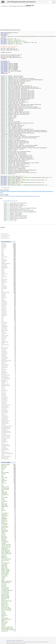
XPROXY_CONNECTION (9, 552)
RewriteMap (9, 380)
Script (52, 191)
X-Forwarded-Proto (9, 513)
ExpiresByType (9, 191)
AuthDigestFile (9, 404)
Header (22, 191)
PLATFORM (9, 613)
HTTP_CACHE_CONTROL (9, 559)
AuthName (9, 296)
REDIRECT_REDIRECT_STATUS (9, 628)
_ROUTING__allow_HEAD (9, 545)
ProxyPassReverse (9, 410)
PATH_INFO (9, 534)
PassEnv (9, 388)
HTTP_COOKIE (9, 501)
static (9, 475)
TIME (9, 476)
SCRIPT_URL (9, 555)
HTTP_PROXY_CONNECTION (9, 590)
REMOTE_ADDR (9, 505)
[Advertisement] (28, 17)
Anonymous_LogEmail (9, 438)
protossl (9, 491)
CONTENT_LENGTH (9, 573)
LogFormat (9, 393)
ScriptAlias (9, 389)
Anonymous (9, 324)
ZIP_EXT (9, 617)
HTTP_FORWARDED (9, 588)
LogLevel (9, 414)
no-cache (9, 500)
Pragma (9, 499)
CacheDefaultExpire (9, 450)
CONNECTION (9, 541)
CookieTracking (9, 416)
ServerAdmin (9, 402)
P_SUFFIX (9, 577)
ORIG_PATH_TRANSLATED (9, 610)
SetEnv (2, 193)
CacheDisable (9, 398)
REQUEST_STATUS (9, 605)
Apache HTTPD (20, 640)
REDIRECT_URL (9, 558)
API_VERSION (9, 585)
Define (9, 321)
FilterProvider (9, 307)
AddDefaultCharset (9, 267)
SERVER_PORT (9, 480)
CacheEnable (9, 447)
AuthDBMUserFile (9, 422)
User (9, 278)
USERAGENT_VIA (9, 548)
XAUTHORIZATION (9, 542)
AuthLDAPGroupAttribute (9, 456)
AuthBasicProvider (9, 342)
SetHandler (9, 316)
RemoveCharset (9, 376)
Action (9, 319)
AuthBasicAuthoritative (9, 385)
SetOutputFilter (9, 279)
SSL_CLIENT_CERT (9, 594)
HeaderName (9, 341)
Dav (9, 346)
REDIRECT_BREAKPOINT (9, 619)
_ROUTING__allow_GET (9, 546)
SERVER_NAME (29, 196)
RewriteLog (9, 396)
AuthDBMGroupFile (9, 423)
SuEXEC (9, 455)
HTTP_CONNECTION (9, 563)
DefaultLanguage (9, 330)
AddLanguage (9, 351)
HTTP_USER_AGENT (9, 488)
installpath (9, 614)
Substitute (9, 371)
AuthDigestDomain (9, 417)
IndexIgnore (9, 294)
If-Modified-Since (9, 531)
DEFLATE (9, 469)
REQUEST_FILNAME (9, 569)
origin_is (9, 580)
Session (9, 299)
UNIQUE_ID (9, 621)
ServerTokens (9, 286)
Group (9, 320)
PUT (9, 496)
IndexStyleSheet (9, 354)
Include (9, 275)
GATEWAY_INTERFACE (9, 583)
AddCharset (9, 281)
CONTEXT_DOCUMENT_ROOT (9, 627)
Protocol (9, 334)
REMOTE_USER (9, 521)
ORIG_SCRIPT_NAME (9, 607)
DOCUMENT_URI (8, 631)
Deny (9, 252)
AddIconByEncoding (9, 378)
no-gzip (9, 479)
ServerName (9, 350)
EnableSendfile (9, 419)
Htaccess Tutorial (4, 234)
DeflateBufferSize (9, 442)
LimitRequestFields (9, 444)
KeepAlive (9, 332)
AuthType (9, 300)
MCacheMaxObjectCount (9, 433)
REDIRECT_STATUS (9, 487)
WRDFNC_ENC (9, 566)
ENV (1, 196)
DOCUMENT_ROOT (9, 495)
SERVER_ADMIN (9, 530)
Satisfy (9, 284)
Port (9, 290)
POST (9, 486)
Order (9, 254)
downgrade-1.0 (9, 520)
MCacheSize (9, 434)
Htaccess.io (9, 640)
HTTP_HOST (5, 196)
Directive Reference (5, 237)
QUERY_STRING (15, 196)
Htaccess (14, 640)
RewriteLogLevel (9, 391)
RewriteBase (9, 248)
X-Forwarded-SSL (9, 618)
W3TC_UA (9, 535)
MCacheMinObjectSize (9, 429)
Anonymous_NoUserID (9, 436)
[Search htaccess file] (45, 2)
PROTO (9, 503)
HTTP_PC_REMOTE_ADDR (9, 554)
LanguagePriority (9, 367)
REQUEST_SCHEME (9, 572)
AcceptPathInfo (9, 333)
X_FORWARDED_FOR (9, 550)
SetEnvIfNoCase (9, 274)
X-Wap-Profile (9, 514)
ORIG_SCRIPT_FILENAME (9, 609)
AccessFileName (9, 418)
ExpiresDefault (14, 191)
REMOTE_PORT (9, 615)
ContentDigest (9, 370)
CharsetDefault (9, 362)
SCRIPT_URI (9, 586)
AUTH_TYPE (9, 584)
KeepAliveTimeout (9, 457)
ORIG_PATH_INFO (9, 622)
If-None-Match (9, 537)
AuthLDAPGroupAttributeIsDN (9, 454)
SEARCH (9, 533)
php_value (30, 191)
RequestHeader (9, 282)
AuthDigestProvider (9, 384)
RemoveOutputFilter (9, 408)
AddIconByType (9, 366)
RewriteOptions (9, 304)
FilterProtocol (9, 308)
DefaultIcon (9, 355)
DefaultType (9, 374)
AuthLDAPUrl (9, 395)
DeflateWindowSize (9, 459)
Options (9, 249)
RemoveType (9, 338)
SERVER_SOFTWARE (9, 596)
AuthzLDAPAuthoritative (9, 405)
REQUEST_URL (9, 556)
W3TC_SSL (9, 529)
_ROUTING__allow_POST (9, 547)
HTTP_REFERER (9, 497)
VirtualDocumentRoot (9, 292)
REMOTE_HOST (9, 538)
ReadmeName (9, 337)
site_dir (9, 611)
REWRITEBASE (9, 518)
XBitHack (9, 363)
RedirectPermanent (9, 345)
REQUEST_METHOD (9, 489)
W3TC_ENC (9, 510)
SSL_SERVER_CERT (9, 592)
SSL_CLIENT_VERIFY (9, 593)
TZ (9, 512)
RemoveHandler (9, 322)
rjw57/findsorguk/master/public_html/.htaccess (20, 6)
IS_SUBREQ (9, 543)
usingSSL (9, 579)
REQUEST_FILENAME (9, 465)
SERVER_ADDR (9, 492)
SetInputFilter (9, 409)
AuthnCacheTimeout (9, 452)
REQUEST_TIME (9, 604)
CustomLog (9, 392)
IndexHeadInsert (9, 372)
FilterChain (9, 305)
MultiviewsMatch (9, 412)
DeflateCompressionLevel (9, 360)
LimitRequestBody (9, 336)
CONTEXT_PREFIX (9, 516)
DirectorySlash (9, 329)
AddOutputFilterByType (9, 263)
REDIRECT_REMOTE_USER (9, 601)
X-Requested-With (9, 507)
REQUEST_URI (23, 196)
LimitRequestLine (9, 448)
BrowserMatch (9, 287)
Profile (9, 509)
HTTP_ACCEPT (9, 525)
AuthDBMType (9, 439)
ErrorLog (9, 443)
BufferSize (9, 451)
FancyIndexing (9, 328)
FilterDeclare (9, 309)
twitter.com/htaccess (5, 238)
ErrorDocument (9, 257)
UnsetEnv (9, 383)
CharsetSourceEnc (9, 364)
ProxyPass (9, 387)
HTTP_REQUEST (9, 564)
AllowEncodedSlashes (9, 421)
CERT (9, 562)
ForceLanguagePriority (9, 379)
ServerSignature (9, 303)
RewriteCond (38, 191)
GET (9, 484)
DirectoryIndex (9, 265)
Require (9, 270)
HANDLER (9, 522)
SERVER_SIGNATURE (9, 597)
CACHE (9, 508)
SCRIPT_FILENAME (9, 472)
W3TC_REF (9, 539)
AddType (9, 262)
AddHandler (9, 295)
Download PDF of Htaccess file (10, 201)
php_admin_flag (9, 400)
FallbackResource (9, 326)
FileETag (19, 191)
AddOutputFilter (9, 315)
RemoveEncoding (9, 397)
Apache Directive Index (5, 235)
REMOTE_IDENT (9, 606)
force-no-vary (9, 483)
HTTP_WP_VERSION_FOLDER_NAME (9, 630)
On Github (4, 188)
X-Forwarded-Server (9, 589)
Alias (9, 317)
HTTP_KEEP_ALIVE (9, 560)
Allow (9, 250)
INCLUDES (9, 474)
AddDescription (9, 349)
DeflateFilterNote (9, 381)
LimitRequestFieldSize (9, 446)
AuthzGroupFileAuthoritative (9, 426)
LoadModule (9, 359)
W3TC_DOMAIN (9, 575)
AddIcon (9, 343)
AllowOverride (9, 311)
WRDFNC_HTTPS (9, 568)
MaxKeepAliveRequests (9, 427)
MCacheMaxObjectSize (9, 431)
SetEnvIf (9, 283)
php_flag (26, 191)
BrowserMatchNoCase (9, 375)
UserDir (9, 368)
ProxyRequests (9, 430)
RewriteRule (48, 191)
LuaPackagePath (9, 413)
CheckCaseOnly (9, 401)
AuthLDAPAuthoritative (9, 435)
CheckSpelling (9, 357)
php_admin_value (9, 347)
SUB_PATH (9, 626)
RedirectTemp (9, 298)
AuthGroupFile (9, 312)
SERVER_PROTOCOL (9, 598)
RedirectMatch (9, 288)
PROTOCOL (9, 624)
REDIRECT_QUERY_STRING (9, 581)
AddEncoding (9, 277)
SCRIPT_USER (9, 623)
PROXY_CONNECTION (9, 551)
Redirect (33, 191)
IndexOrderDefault (9, 358)
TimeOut (9, 340)
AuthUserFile (9, 302)
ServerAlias (9, 425)
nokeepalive (9, 517)
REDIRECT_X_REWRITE (9, 571)
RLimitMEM (9, 440)
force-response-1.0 (9, 526)
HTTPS (10, 196)
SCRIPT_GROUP (9, 602)
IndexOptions (9, 325)
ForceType (9, 313)
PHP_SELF (9, 600)
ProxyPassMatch (9, 406)
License (8, 188)
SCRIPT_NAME (9, 567)
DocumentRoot (9, 353)
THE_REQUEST (37, 196)
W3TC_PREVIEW (9, 524)
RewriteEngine (43, 191)
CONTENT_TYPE (9, 528)
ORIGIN (9, 482)
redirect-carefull (9, 576)
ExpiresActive (5, 6)
